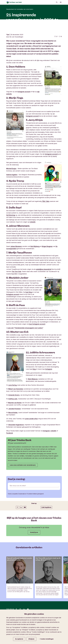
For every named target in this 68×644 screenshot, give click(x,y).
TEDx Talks (46, 224)
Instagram (49, 391)
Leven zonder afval (31, 441)
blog (34, 391)
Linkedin (33, 244)
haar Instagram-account (37, 346)
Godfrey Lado (13, 421)
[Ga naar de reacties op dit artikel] (60, 59)
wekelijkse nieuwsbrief (44, 291)
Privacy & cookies (27, 638)
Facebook (10, 455)
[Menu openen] (61, 2)
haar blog (29, 314)
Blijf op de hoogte (13, 638)
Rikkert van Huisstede (16, 411)
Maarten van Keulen (15, 425)
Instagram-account (24, 114)
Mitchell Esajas (11, 191)
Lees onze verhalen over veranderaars (23, 487)
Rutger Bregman (49, 269)
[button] (66, 602)
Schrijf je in (34, 555)
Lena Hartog (13, 407)
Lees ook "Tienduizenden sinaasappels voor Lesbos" (26, 350)
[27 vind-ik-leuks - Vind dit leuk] (56, 59)
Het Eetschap (11, 237)
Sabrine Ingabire (12, 197)
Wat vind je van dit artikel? (18, 509)
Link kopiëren (46, 530)
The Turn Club (17, 294)
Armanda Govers (14, 417)
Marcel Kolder (13, 435)
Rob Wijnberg (36, 269)
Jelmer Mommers (17, 269)
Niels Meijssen (33, 401)
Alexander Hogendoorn (16, 447)
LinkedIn (54, 453)
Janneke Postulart (15, 431)
